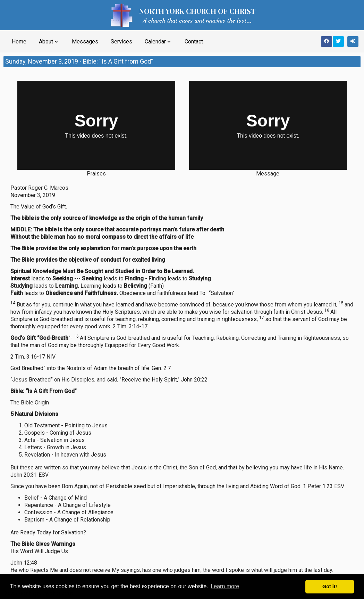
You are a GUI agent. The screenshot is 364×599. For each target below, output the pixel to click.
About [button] (49, 42)
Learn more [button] (225, 586)
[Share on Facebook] (327, 42)
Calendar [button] (158, 42)
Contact (194, 42)
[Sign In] (353, 42)
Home (19, 42)
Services (121, 42)
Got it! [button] (330, 586)
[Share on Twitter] (338, 42)
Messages (85, 42)
